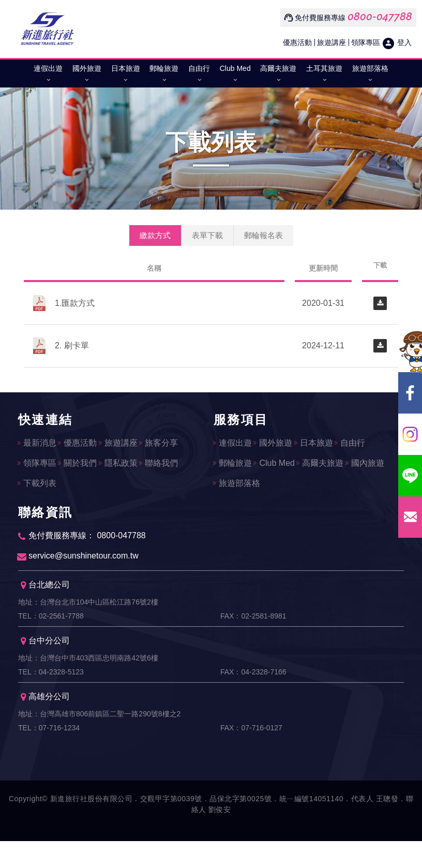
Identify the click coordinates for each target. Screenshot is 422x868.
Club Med (235, 76)
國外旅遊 (87, 76)
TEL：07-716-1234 (49, 752)
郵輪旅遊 (164, 76)
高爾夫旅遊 (278, 76)
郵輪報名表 (263, 236)
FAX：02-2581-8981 (253, 626)
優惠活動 (297, 42)
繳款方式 (155, 236)
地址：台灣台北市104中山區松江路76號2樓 (88, 608)
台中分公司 (45, 654)
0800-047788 (380, 17)
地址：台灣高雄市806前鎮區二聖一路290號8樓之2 (99, 734)
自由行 (199, 76)
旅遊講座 (331, 42)
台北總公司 (45, 591)
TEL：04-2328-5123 (51, 689)
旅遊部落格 (370, 76)
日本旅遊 (126, 76)
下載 (380, 265)
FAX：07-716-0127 (251, 752)
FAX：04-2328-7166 (253, 689)
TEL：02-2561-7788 (51, 626)
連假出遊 (48, 76)
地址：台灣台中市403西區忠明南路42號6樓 (88, 671)
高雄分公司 (45, 717)
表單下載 (207, 236)
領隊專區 (366, 42)
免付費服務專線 (320, 18)
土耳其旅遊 (324, 76)
